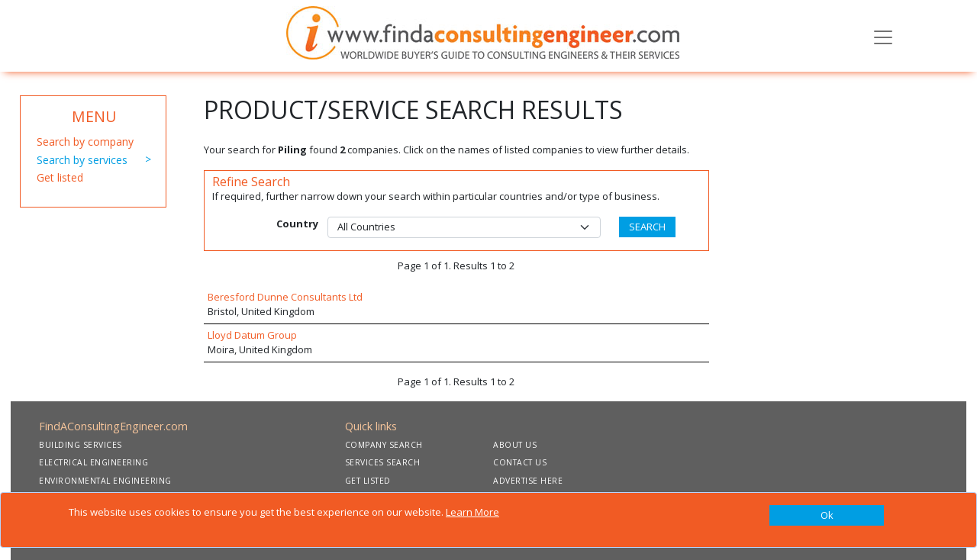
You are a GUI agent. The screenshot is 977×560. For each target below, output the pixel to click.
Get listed (60, 177)
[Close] (827, 516)
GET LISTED (368, 481)
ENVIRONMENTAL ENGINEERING (105, 481)
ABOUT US (515, 445)
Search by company (85, 142)
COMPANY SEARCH (384, 445)
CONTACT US (520, 462)
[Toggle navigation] (883, 36)
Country (297, 224)
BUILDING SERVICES (81, 445)
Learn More (472, 512)
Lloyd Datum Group (252, 335)
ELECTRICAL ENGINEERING (94, 462)
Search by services (82, 160)
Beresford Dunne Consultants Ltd (285, 297)
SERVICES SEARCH (383, 462)
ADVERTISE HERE (528, 481)
